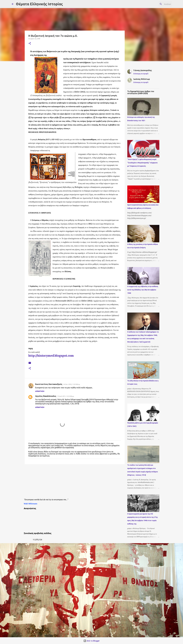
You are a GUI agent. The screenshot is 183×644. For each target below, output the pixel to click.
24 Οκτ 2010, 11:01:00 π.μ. (72, 384)
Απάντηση (40, 391)
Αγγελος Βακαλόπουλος (46, 396)
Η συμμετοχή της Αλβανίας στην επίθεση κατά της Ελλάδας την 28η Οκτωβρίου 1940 (143, 290)
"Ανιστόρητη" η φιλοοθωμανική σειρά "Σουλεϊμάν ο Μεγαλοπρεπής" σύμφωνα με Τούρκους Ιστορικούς (142, 163)
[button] (30, 43)
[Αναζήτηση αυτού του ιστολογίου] (160, 4)
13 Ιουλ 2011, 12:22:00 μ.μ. (66, 396)
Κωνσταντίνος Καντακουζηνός (49, 384)
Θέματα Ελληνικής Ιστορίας (39, 4)
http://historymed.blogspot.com (51, 356)
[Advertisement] (79, 482)
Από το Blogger (92, 641)
